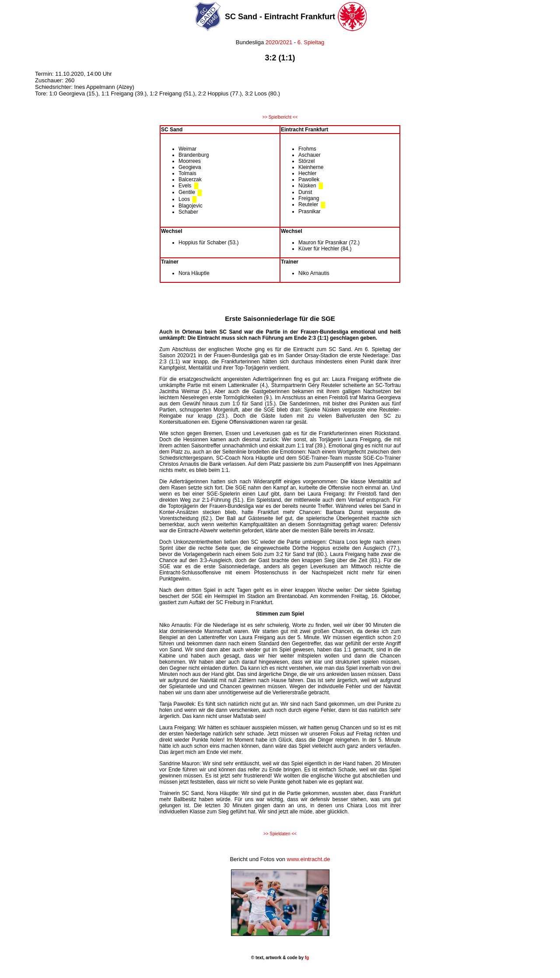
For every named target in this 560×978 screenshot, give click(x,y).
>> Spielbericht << (280, 117)
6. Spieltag (311, 42)
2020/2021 (279, 42)
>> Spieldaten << (280, 834)
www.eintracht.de (309, 859)
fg (306, 958)
